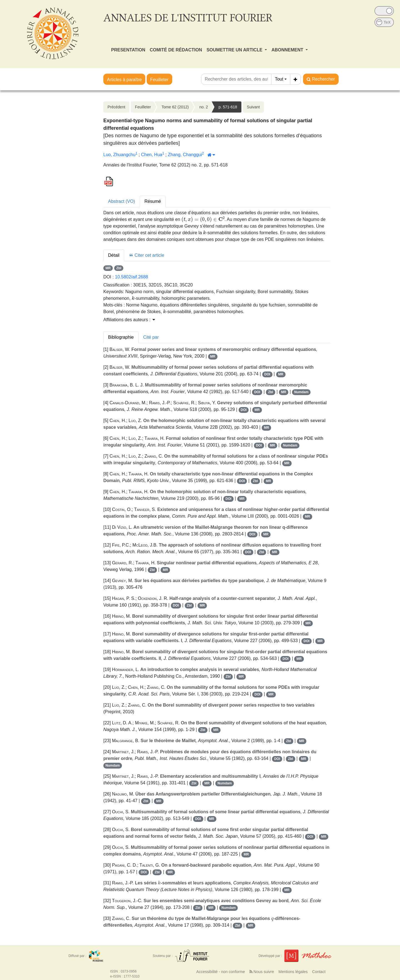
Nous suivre (262, 972)
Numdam (301, 392)
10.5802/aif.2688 (132, 277)
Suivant (253, 107)
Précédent (116, 107)
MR (108, 268)
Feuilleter (159, 80)
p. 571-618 (228, 107)
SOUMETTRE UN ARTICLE (235, 50)
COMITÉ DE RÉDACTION (176, 50)
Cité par (151, 337)
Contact (319, 972)
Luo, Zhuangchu (119, 155)
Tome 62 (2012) (175, 107)
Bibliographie (121, 337)
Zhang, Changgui (185, 155)
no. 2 (203, 107)
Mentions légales (293, 972)
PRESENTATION (128, 50)
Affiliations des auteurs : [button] (129, 320)
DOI (267, 374)
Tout (279, 79)
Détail (114, 255)
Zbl (119, 268)
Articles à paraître (124, 80)
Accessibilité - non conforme (221, 972)
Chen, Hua (152, 155)
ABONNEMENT (288, 50)
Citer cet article (147, 255)
